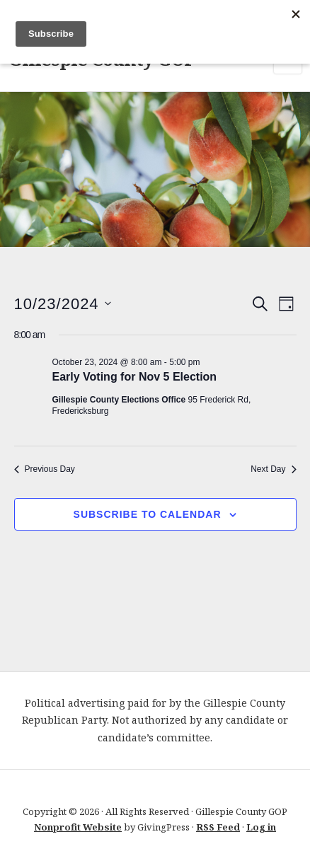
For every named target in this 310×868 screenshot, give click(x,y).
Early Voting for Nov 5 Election (135, 377)
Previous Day (45, 469)
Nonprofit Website (78, 827)
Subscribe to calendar (148, 514)
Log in (261, 827)
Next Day (273, 469)
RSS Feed (218, 827)
